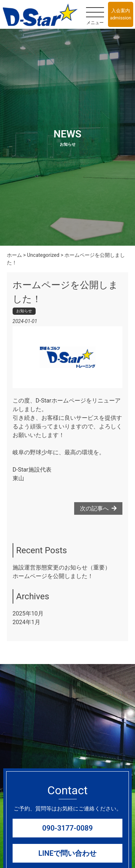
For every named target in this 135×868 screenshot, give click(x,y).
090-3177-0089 (67, 828)
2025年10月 (28, 613)
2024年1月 (26, 622)
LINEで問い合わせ (68, 853)
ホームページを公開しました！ (53, 576)
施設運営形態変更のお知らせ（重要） (62, 567)
